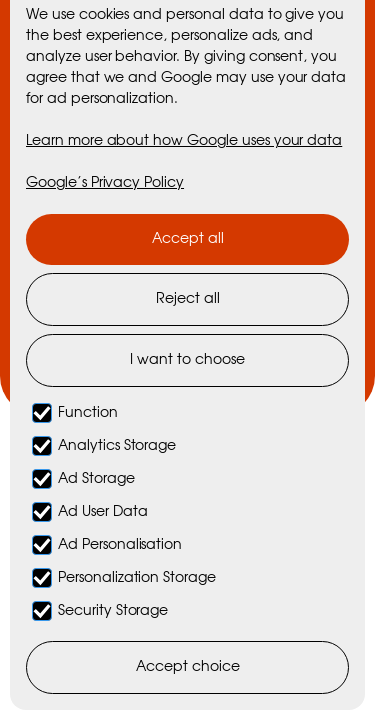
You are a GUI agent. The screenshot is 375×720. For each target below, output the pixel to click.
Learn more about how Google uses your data (184, 141)
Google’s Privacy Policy (105, 183)
